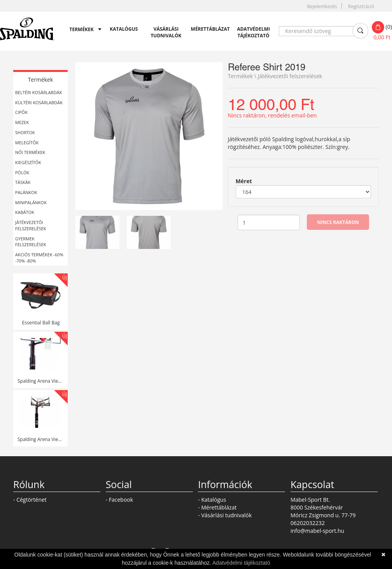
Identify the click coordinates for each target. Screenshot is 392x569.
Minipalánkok (31, 202)
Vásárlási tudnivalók (166, 32)
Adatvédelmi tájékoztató (253, 32)
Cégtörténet (31, 500)
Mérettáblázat (208, 29)
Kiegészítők (28, 162)
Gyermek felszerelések (31, 242)
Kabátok (25, 212)
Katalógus (124, 29)
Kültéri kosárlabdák (39, 102)
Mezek (22, 122)
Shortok (25, 132)
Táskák (23, 182)
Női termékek (30, 152)
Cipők (21, 112)
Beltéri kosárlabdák (38, 92)
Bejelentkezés (322, 6)
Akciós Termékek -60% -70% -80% (39, 258)
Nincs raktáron (338, 222)
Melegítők (27, 143)
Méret (244, 181)
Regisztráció (361, 6)
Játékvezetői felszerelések (31, 225)
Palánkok (26, 192)
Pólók (22, 172)
